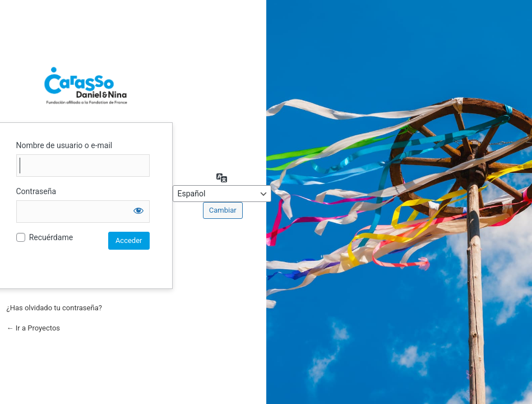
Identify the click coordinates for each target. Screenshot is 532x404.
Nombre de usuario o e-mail (64, 145)
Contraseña (36, 191)
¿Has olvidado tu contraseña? (54, 308)
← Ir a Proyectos (34, 328)
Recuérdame (51, 237)
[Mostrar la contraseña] (138, 210)
